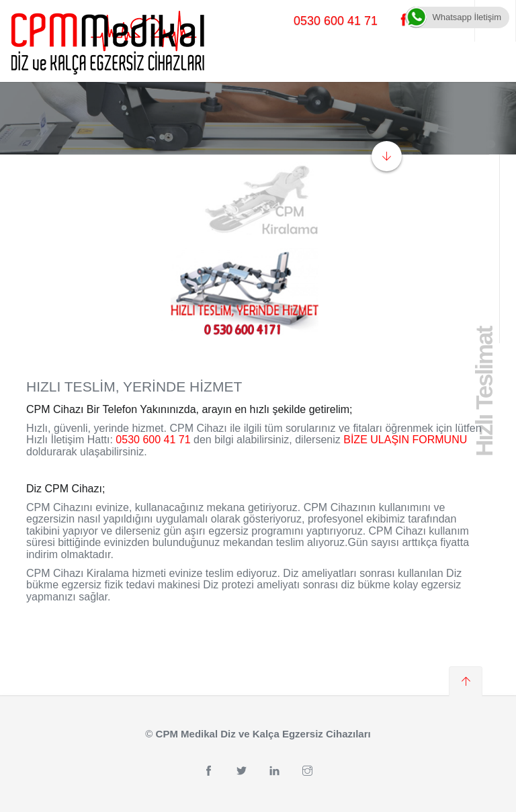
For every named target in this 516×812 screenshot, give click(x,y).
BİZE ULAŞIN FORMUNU (405, 440)
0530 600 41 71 (336, 21)
